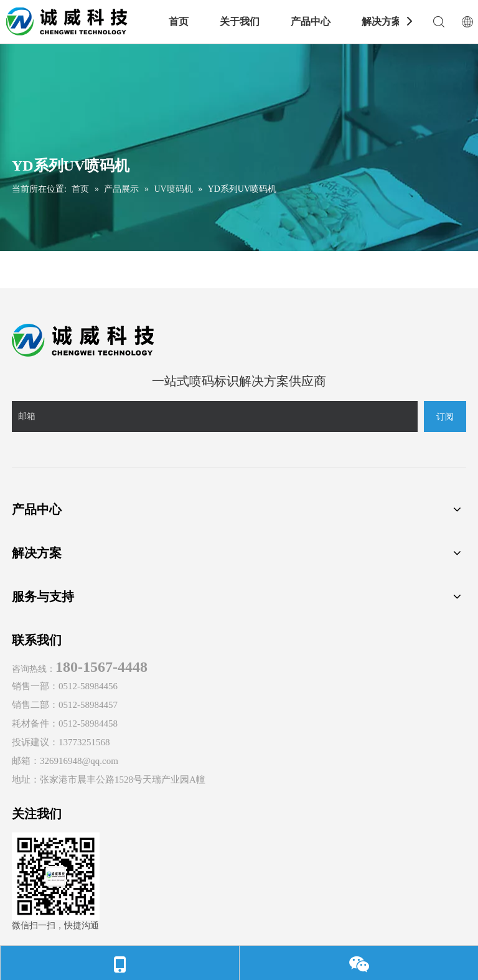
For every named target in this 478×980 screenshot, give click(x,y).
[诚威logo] (83, 340)
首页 (179, 21)
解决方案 (382, 21)
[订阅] (445, 417)
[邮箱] (215, 417)
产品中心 (311, 21)
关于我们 (240, 21)
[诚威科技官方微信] (56, 876)
